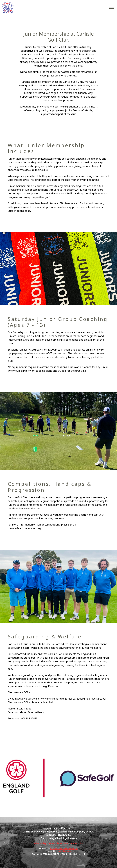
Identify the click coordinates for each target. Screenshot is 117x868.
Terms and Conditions (58, 843)
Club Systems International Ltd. (64, 849)
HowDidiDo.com (64, 851)
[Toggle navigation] (111, 7)
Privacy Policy (40, 843)
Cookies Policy (76, 843)
